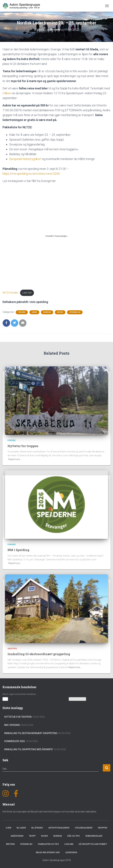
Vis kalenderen (77, 699)
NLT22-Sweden (10, 293)
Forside (22, 312)
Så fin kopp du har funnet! (93, 844)
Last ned (27, 293)
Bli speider (37, 828)
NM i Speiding (19, 550)
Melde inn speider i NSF (48, 852)
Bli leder (21, 828)
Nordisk (47, 312)
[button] (5, 699)
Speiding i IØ (75, 312)
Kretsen (10, 844)
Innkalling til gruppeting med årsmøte (29, 749)
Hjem (9, 828)
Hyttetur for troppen (23, 446)
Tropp (32, 836)
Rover (60, 312)
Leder (34, 312)
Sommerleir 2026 (14, 741)
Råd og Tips (74, 836)
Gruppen (12, 648)
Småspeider (17, 836)
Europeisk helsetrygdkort (25, 159)
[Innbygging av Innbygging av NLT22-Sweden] (56, 236)
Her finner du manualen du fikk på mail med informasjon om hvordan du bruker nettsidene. (50, 811)
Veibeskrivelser (94, 836)
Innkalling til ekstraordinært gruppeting (39, 654)
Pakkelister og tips (48, 844)
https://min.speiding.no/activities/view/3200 (31, 174)
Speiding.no (26, 844)
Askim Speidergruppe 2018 (57, 860)
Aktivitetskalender (59, 828)
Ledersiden (71, 852)
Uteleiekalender (84, 828)
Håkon (7, 93)
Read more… (15, 459)
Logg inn (69, 844)
